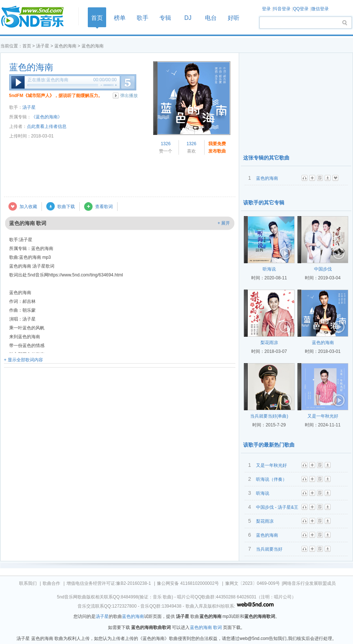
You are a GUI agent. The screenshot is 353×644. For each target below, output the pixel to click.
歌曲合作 (51, 583)
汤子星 (43, 46)
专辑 (165, 18)
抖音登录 (282, 9)
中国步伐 (323, 269)
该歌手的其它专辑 (264, 203)
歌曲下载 (66, 207)
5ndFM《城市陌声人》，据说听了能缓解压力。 (56, 96)
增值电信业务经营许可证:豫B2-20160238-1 (109, 583)
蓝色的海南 (65, 46)
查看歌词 (104, 207)
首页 (37, 17)
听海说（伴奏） (271, 479)
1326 (166, 144)
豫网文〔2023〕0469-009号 (253, 583)
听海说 (269, 269)
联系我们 (28, 583)
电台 (211, 18)
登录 (266, 9)
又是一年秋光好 (323, 416)
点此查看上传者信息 (47, 126)
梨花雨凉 (269, 343)
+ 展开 (224, 223)
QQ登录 (301, 9)
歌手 (143, 18)
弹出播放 (129, 96)
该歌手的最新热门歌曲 (269, 445)
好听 (234, 18)
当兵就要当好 (269, 549)
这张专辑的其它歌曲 (266, 158)
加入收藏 (28, 207)
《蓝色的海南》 (47, 117)
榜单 (120, 18)
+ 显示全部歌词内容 (24, 360)
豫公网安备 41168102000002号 (188, 583)
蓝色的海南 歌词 (206, 627)
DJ (188, 18)
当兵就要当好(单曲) (269, 416)
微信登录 (320, 9)
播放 (18, 82)
